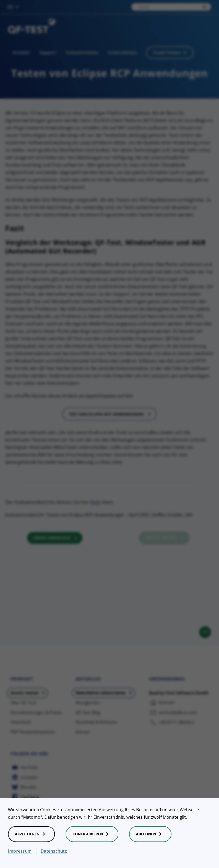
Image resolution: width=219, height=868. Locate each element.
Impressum (20, 851)
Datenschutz (54, 851)
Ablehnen (150, 834)
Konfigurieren (92, 834)
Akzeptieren (31, 834)
